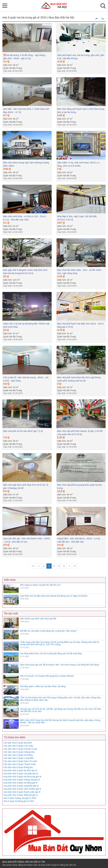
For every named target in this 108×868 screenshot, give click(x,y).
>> (75, 566)
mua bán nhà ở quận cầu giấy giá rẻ (21, 773)
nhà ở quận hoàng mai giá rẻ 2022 (20, 798)
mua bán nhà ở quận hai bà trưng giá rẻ (22, 777)
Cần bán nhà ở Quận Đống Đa (18, 767)
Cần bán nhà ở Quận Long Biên (19, 758)
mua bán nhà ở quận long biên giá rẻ (21, 786)
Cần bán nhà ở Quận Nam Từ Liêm (20, 761)
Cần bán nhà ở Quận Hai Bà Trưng (20, 749)
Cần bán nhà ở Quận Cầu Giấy (18, 746)
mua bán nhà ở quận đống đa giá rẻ (21, 795)
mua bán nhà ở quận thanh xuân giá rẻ (22, 792)
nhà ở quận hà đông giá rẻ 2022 (19, 801)
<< (33, 566)
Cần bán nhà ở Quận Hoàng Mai (19, 752)
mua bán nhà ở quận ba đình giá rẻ (20, 770)
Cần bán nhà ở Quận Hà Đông (18, 755)
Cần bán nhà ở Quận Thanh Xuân (20, 764)
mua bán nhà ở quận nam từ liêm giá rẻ (22, 789)
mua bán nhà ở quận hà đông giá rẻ (21, 783)
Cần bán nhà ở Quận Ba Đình (18, 743)
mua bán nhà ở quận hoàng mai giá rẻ (22, 780)
